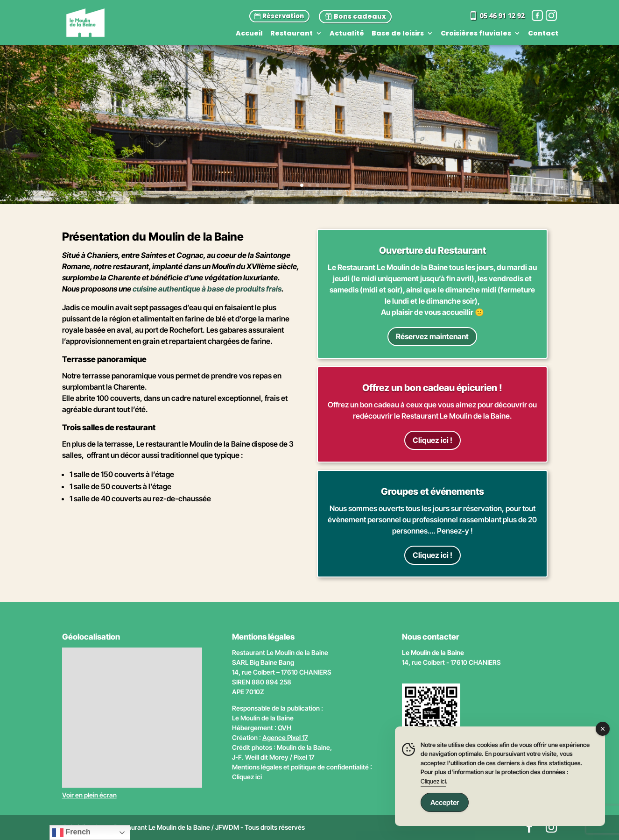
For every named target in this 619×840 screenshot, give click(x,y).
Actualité (347, 34)
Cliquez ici (247, 777)
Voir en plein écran (89, 795)
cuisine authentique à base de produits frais (207, 289)
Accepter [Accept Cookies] (445, 802)
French (71, 833)
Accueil (249, 34)
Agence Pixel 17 (285, 737)
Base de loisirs (398, 34)
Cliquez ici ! (433, 440)
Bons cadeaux (360, 16)
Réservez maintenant (432, 336)
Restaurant (292, 34)
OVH (285, 728)
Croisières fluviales (476, 34)
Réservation (283, 16)
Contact (543, 34)
